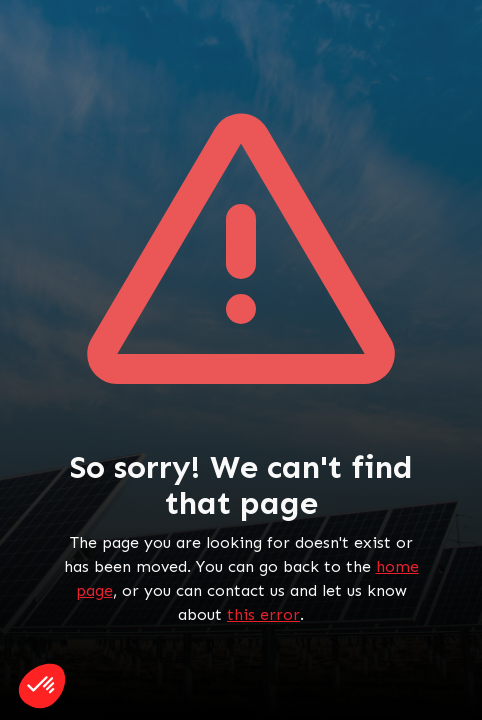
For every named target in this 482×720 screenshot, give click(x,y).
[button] (42, 686)
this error (263, 614)
